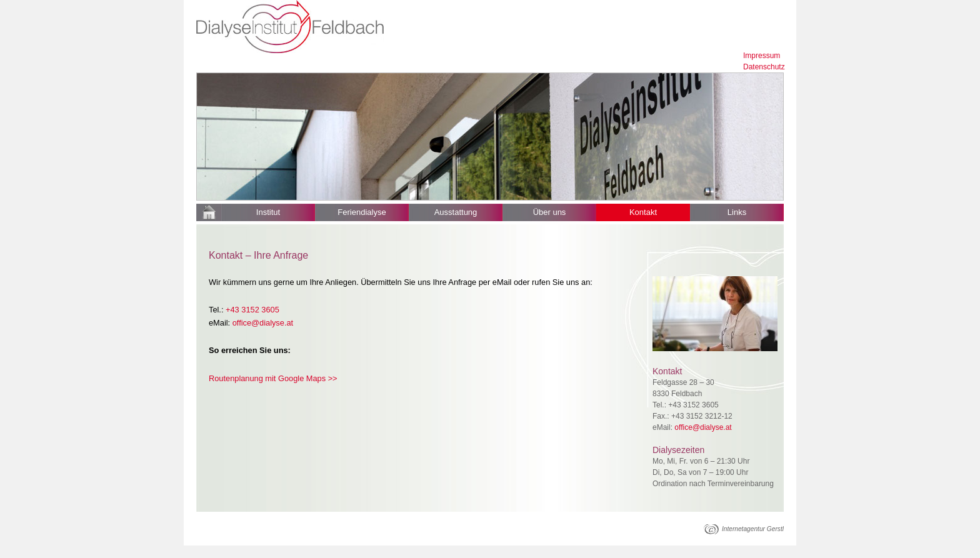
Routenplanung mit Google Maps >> (273, 378)
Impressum (762, 56)
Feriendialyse (362, 212)
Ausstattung (456, 212)
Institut (268, 212)
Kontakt (643, 212)
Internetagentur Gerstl (753, 529)
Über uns (550, 212)
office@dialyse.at (263, 323)
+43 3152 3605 (252, 310)
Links (737, 212)
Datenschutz (764, 67)
